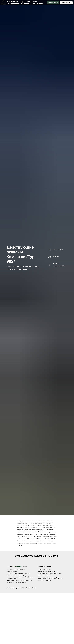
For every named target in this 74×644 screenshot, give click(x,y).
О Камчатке (38, 4)
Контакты (26, 4)
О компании (13, 1)
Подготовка (14, 4)
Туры (23, 1)
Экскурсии (32, 1)
